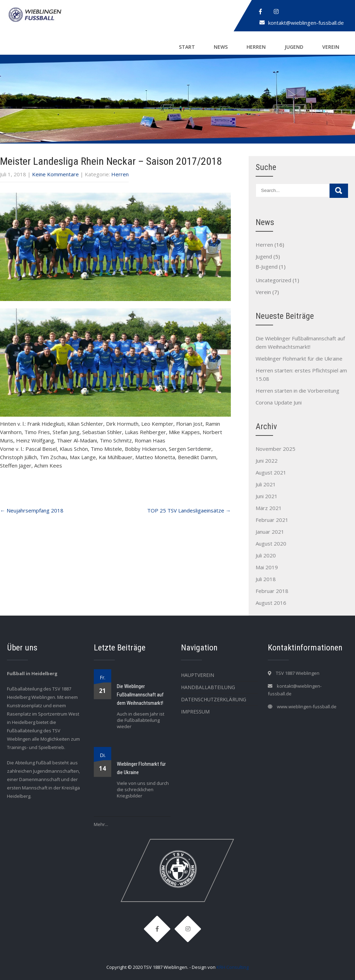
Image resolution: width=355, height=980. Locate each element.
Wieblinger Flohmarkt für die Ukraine (299, 358)
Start (187, 47)
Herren (256, 47)
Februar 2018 (272, 591)
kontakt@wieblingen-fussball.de (306, 23)
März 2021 (269, 508)
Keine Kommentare (55, 174)
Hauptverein (198, 675)
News (221, 47)
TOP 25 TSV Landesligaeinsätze (189, 510)
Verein (331, 47)
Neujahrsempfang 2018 (32, 510)
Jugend (294, 47)
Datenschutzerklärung (214, 699)
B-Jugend (267, 267)
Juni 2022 (267, 461)
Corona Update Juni (279, 402)
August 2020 (271, 543)
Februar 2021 (272, 520)
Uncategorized (273, 280)
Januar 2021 (270, 532)
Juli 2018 (266, 579)
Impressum (195, 712)
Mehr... (101, 824)
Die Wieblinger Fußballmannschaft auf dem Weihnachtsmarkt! (140, 695)
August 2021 (271, 472)
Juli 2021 (266, 484)
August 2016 (271, 603)
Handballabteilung (208, 687)
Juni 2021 (267, 496)
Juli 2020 (266, 555)
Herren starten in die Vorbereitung (297, 391)
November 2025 (275, 449)
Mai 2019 (267, 567)
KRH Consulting (233, 967)
